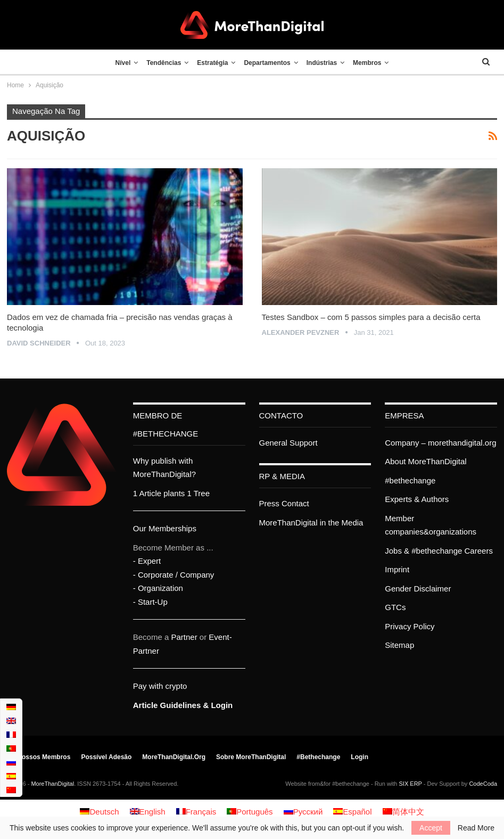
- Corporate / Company (174, 575)
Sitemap (399, 645)
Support (304, 443)
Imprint (397, 569)
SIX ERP (411, 784)
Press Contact (284, 503)
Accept (431, 828)
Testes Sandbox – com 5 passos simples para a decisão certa (371, 317)
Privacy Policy (410, 626)
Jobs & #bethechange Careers (439, 551)
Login (360, 757)
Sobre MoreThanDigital (251, 757)
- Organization (158, 588)
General (273, 443)
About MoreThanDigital (425, 461)
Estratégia (211, 63)
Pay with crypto (160, 686)
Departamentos (268, 63)
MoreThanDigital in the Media (311, 523)
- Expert (147, 561)
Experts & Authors (417, 499)
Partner (184, 637)
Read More (476, 828)
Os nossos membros (39, 757)
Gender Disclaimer (418, 589)
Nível (117, 63)
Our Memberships (165, 528)
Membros (373, 63)
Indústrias (325, 63)
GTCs (395, 607)
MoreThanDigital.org (174, 757)
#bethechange (410, 480)
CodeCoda (483, 784)
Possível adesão (106, 757)
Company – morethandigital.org (440, 443)
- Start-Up (150, 602)
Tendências (160, 63)
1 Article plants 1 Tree (171, 493)
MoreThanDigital (52, 784)
